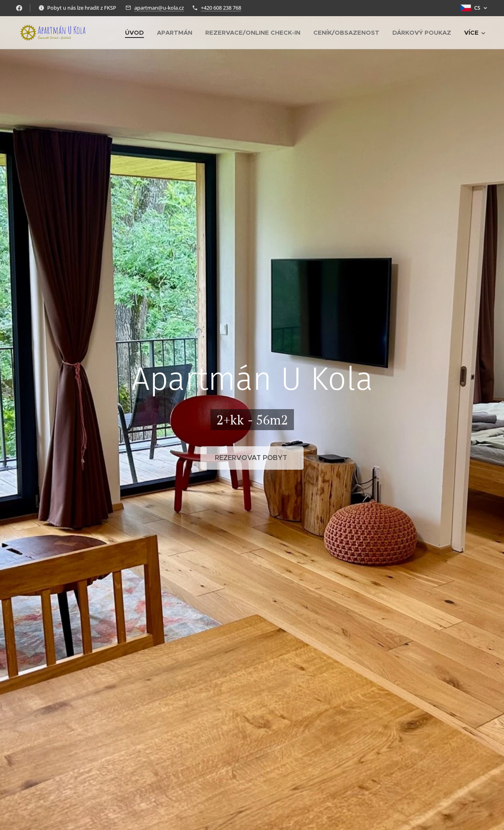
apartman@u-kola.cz (159, 8)
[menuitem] (137, 33)
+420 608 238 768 (221, 8)
